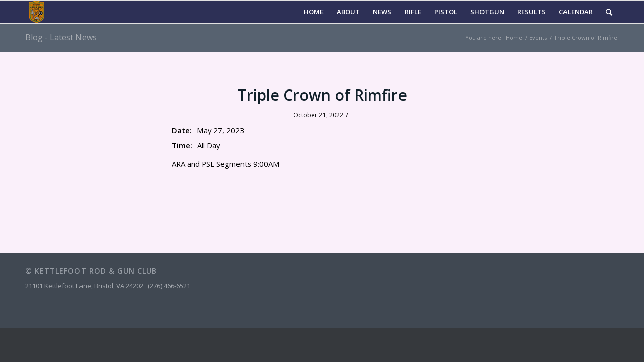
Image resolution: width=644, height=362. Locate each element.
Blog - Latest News (61, 37)
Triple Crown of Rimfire (322, 95)
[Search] (609, 12)
